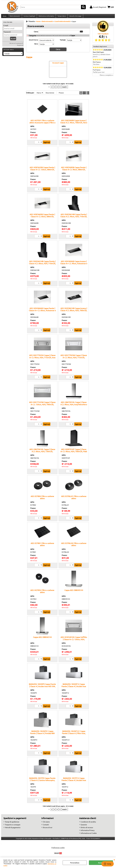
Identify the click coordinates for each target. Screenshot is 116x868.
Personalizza (75, 863)
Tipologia (63, 41)
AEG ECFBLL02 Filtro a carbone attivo (74, 545)
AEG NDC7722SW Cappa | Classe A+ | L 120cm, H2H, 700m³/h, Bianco (42, 406)
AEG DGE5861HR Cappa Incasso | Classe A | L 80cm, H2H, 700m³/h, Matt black (74, 312)
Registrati (20, 47)
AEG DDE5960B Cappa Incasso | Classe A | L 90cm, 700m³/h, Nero (74, 123)
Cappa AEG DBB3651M (42, 638)
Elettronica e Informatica (46, 17)
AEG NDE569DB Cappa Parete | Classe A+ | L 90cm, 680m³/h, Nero (74, 171)
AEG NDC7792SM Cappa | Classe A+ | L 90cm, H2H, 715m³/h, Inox (42, 357)
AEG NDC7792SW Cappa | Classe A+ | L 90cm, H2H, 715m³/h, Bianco (74, 359)
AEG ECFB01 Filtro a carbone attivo (42, 545)
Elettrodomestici (15, 17)
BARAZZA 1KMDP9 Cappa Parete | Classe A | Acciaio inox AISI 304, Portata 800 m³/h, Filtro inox (42, 687)
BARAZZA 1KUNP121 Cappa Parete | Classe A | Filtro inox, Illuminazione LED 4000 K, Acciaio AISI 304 (74, 736)
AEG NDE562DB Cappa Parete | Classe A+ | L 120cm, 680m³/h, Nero (42, 171)
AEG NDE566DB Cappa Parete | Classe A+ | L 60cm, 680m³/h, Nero (42, 218)
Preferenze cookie (58, 849)
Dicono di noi (48, 829)
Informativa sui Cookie (89, 834)
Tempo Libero (61, 17)
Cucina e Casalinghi (29, 17)
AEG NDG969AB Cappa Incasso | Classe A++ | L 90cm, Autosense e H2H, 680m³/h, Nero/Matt (74, 265)
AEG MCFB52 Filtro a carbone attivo (42, 592)
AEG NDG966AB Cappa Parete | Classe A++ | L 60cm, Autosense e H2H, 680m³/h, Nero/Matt (42, 312)
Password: (7, 33)
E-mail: (6, 27)
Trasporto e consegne (13, 826)
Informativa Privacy (88, 831)
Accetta (101, 863)
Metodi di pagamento (13, 829)
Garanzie (84, 826)
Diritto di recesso (87, 829)
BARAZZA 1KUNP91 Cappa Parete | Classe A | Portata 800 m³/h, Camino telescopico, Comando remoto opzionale (42, 736)
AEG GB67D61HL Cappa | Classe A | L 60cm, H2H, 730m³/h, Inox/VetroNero (42, 453)
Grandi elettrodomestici (61, 37)
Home (5, 17)
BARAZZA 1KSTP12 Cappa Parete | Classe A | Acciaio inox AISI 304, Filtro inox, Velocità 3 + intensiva (74, 782)
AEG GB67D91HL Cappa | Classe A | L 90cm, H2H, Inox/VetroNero (74, 404)
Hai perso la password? (16, 44)
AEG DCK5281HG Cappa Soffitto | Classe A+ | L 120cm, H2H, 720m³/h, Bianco (74, 641)
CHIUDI (114, 860)
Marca (36, 45)
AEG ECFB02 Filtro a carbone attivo (42, 498)
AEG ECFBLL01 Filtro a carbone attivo (74, 498)
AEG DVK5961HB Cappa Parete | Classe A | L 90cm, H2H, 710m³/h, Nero (74, 218)
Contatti (46, 826)
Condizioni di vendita (88, 823)
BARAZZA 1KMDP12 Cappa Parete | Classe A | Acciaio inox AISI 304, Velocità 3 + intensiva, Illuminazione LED (74, 689)
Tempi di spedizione (12, 823)
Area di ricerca (33, 41)
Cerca (36, 33)
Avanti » (65, 88)
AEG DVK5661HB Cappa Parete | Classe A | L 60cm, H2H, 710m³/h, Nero (42, 265)
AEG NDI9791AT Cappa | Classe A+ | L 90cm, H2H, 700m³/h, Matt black (74, 453)
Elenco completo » (106, 76)
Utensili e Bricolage (75, 17)
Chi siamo (46, 823)
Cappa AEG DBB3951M (74, 591)
